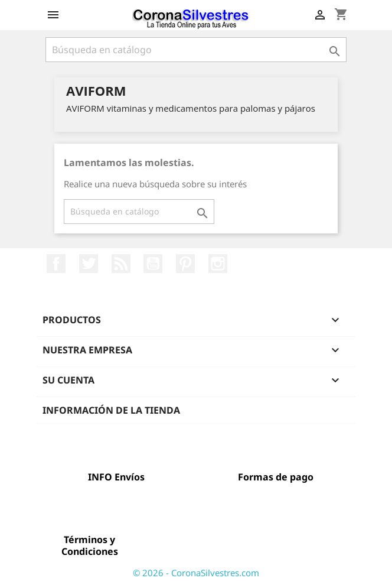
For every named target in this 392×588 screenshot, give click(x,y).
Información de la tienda (111, 410)
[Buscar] (196, 50)
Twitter (89, 264)
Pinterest (185, 264)
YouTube (153, 264)
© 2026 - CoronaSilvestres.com (196, 573)
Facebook (56, 264)
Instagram (218, 264)
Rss (121, 264)
